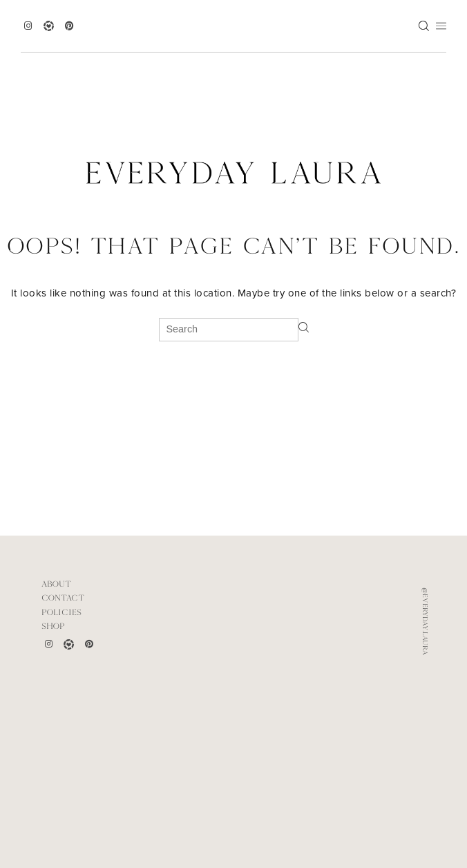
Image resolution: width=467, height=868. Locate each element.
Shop (53, 626)
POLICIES (61, 612)
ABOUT (56, 584)
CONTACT (63, 598)
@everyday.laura (425, 621)
